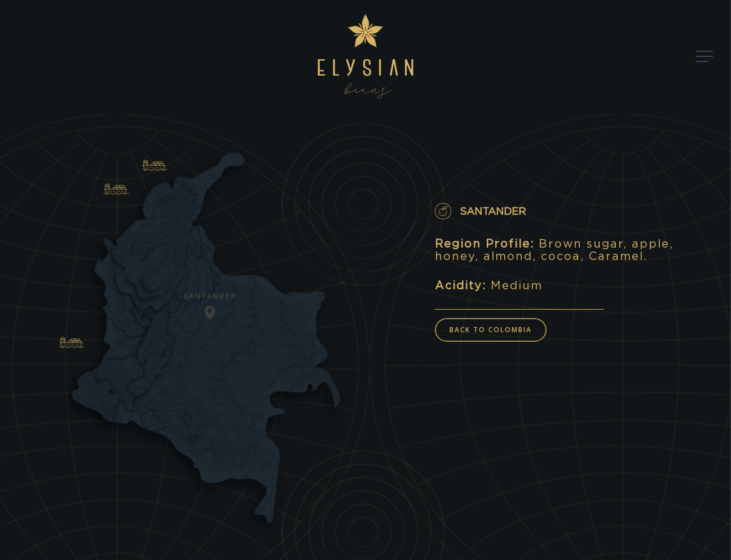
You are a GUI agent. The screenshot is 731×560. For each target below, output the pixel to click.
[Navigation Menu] (706, 57)
